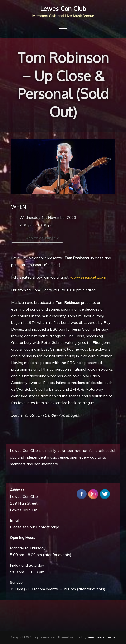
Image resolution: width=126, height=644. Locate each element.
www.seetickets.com (88, 277)
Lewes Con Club (63, 9)
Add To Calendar (37, 238)
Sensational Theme (101, 637)
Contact (43, 527)
